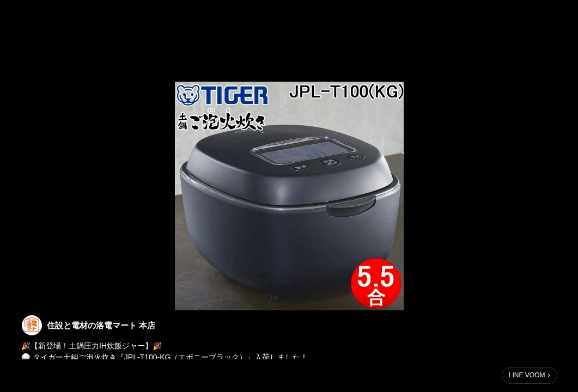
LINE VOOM (527, 375)
